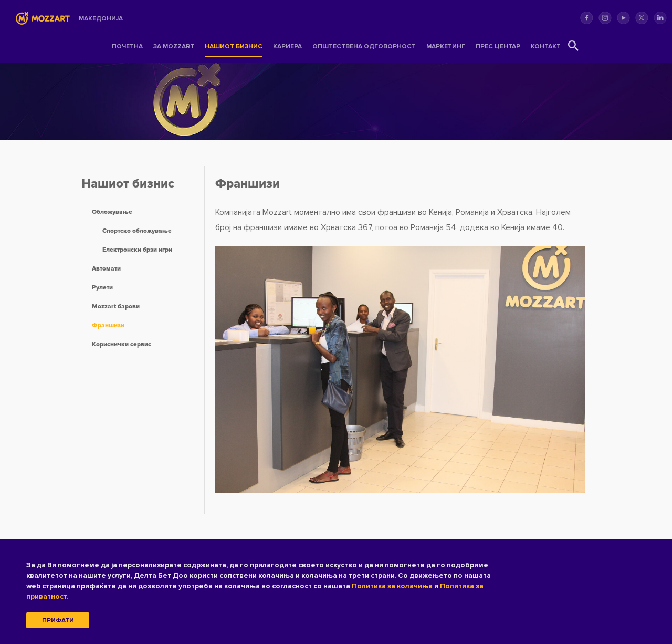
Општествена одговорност (364, 46)
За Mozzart (174, 46)
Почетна (127, 46)
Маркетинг (446, 46)
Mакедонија (101, 19)
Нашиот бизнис (234, 46)
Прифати (58, 621)
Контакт (546, 46)
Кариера (287, 46)
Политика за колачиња (392, 586)
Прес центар (498, 46)
